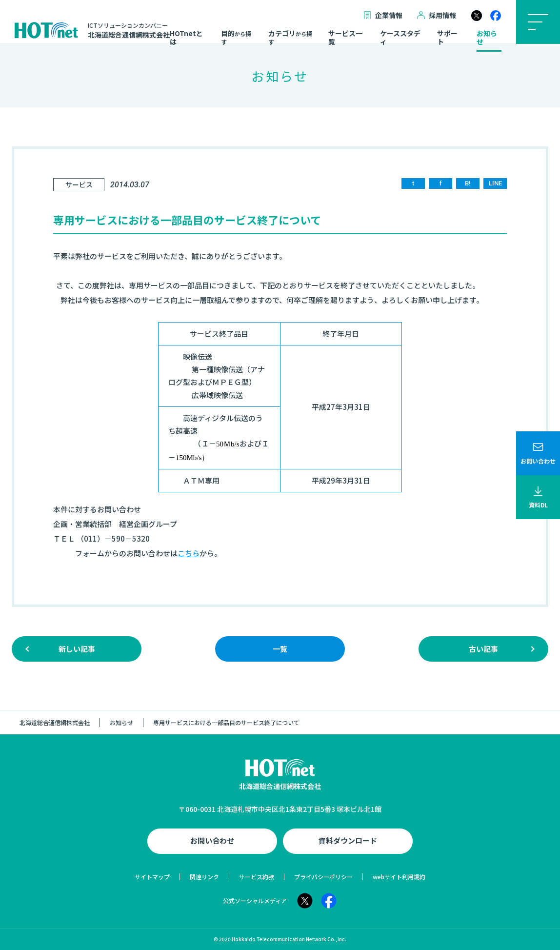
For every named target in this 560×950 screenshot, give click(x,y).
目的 (236, 38)
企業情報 (383, 15)
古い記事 (483, 649)
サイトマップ (152, 877)
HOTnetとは (186, 38)
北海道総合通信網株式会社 (55, 722)
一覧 (280, 649)
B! (468, 183)
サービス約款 (257, 877)
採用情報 (437, 15)
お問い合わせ (212, 840)
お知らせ (487, 38)
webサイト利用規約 (399, 877)
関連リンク (204, 877)
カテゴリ (290, 38)
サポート (447, 38)
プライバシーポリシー (323, 877)
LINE (495, 183)
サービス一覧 (345, 38)
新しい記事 (77, 649)
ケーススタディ (400, 38)
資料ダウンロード (348, 840)
